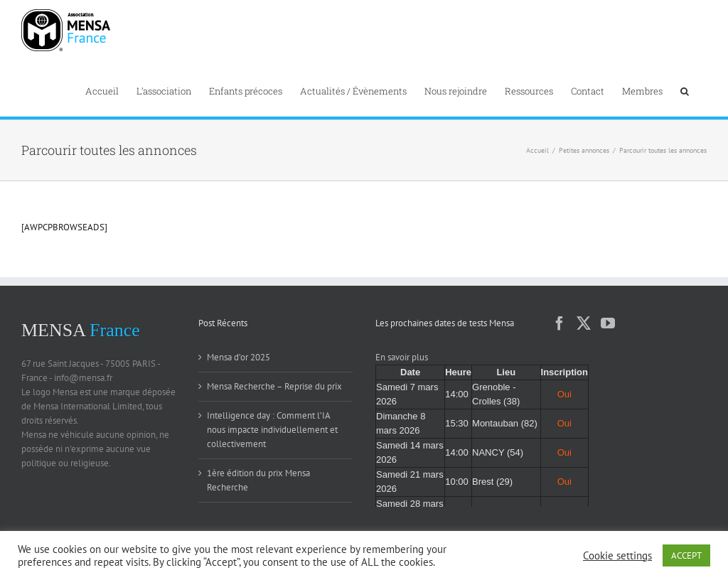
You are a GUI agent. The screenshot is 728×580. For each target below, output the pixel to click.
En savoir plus (402, 357)
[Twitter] (584, 323)
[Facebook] (560, 323)
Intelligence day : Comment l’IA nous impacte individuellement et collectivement (272, 430)
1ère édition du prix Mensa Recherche (258, 480)
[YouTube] (608, 323)
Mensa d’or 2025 (239, 357)
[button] (685, 90)
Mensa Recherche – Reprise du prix (274, 386)
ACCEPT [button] (686, 555)
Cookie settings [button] (617, 556)
